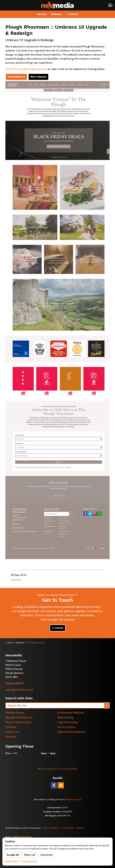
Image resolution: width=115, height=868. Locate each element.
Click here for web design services (26, 69)
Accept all (13, 855)
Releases (57, 14)
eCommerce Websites (71, 713)
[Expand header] (111, 5)
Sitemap (80, 828)
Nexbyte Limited (73, 799)
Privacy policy (11, 861)
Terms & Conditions (51, 828)
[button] (107, 705)
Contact (72, 14)
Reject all (30, 855)
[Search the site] (57, 705)
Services (42, 14)
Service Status (66, 727)
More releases (38, 77)
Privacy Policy (68, 828)
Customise (46, 855)
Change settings (29, 861)
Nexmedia (27, 837)
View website (16, 77)
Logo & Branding (68, 722)
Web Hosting (65, 717)
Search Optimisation (18, 722)
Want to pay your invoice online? (58, 769)
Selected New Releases (72, 732)
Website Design (15, 713)
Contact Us (12, 732)
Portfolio (16, 580)
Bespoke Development (19, 717)
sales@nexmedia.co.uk (19, 690)
